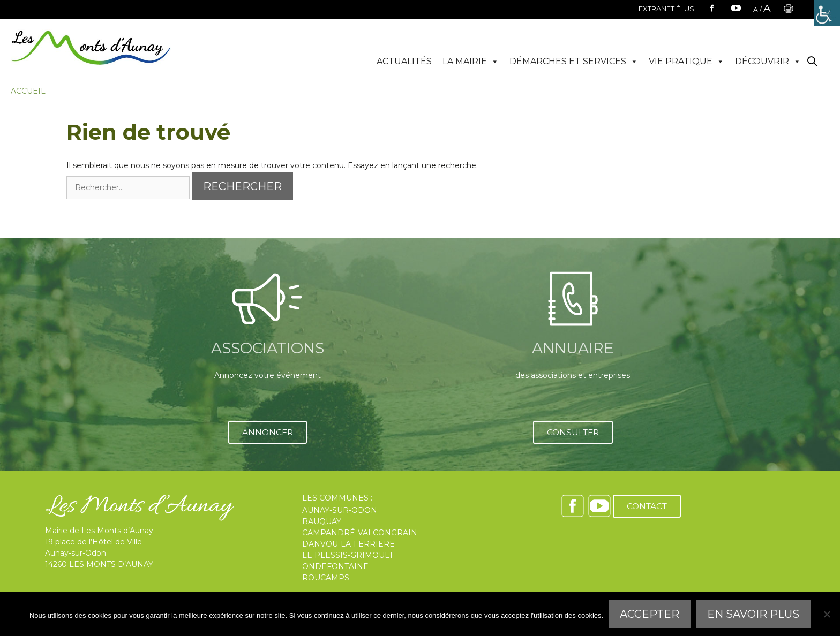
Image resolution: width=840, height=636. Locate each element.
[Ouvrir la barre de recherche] (812, 62)
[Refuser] (827, 614)
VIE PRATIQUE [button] (687, 62)
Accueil (28, 91)
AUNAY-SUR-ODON (340, 510)
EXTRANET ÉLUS (666, 9)
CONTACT (647, 506)
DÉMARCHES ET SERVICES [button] (574, 62)
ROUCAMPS (326, 578)
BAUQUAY (322, 521)
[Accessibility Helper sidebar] (827, 13)
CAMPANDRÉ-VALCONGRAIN (360, 533)
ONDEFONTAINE (335, 566)
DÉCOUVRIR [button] (768, 62)
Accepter (650, 614)
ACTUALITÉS (404, 61)
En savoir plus (753, 614)
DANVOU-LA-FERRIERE (348, 544)
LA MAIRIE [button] (471, 62)
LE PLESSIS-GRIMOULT (348, 555)
